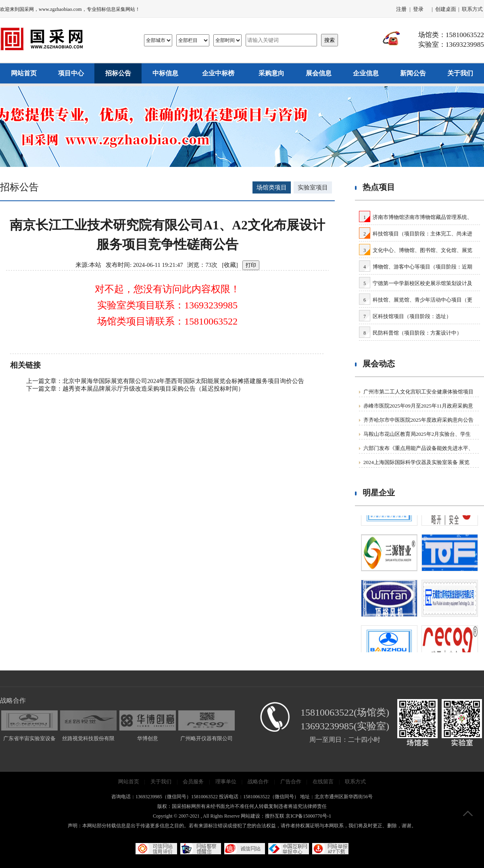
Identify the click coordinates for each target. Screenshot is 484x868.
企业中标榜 (218, 73)
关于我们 (460, 73)
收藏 (230, 265)
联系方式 (472, 9)
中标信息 (165, 73)
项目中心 (71, 73)
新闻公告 (413, 73)
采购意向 (271, 73)
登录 (418, 9)
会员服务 (193, 782)
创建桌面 (446, 9)
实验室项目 (313, 187)
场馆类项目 (272, 187)
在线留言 (323, 782)
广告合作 (291, 782)
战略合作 (258, 782)
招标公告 (118, 73)
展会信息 (319, 73)
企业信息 (366, 73)
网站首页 (24, 73)
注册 (401, 9)
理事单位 (226, 782)
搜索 (330, 40)
